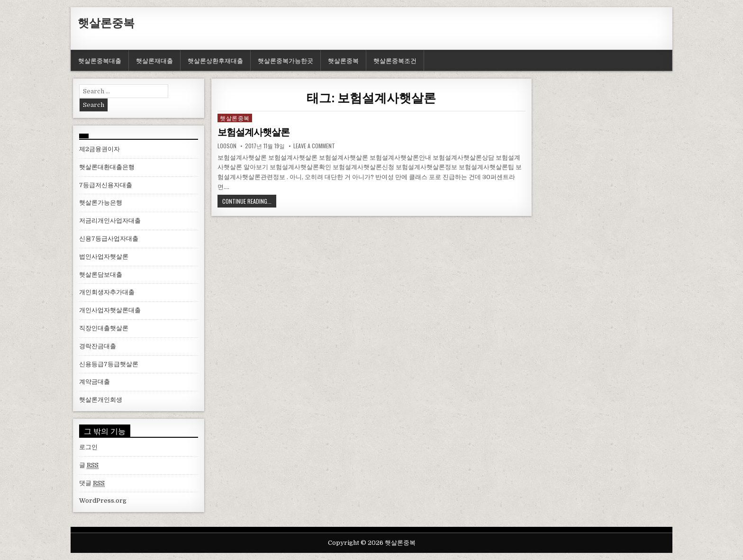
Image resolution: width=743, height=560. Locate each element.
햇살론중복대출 (100, 60)
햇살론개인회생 (101, 400)
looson (227, 145)
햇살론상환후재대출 (215, 60)
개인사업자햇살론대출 (110, 310)
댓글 (92, 483)
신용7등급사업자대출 (109, 239)
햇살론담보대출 (101, 275)
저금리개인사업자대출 (110, 221)
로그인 (88, 447)
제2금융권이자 (100, 149)
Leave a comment (314, 145)
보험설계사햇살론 (254, 132)
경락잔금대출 (98, 346)
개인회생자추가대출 (107, 292)
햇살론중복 (106, 22)
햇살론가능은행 (101, 203)
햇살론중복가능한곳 (285, 60)
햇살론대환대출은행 (107, 167)
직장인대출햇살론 (104, 328)
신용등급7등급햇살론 (109, 364)
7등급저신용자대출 (106, 185)
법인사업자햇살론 (104, 257)
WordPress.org (103, 501)
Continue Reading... (247, 201)
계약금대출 (95, 382)
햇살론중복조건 (395, 60)
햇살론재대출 (154, 60)
